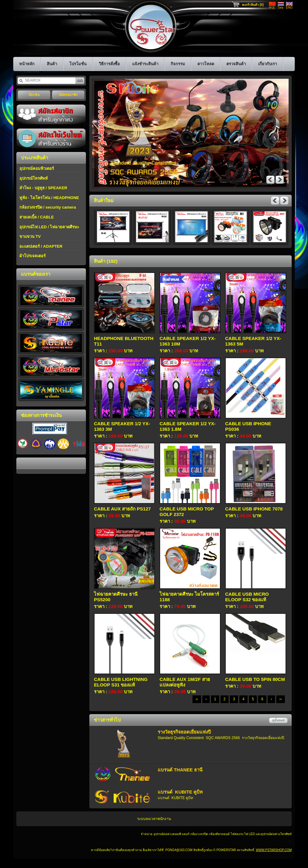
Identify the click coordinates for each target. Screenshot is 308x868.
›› (281, 699)
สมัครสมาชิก (68, 95)
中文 (272, 8)
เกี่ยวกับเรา (267, 64)
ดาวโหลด (206, 64)
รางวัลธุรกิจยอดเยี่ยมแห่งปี (184, 732)
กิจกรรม (178, 64)
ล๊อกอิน (34, 95)
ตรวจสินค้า (236, 64)
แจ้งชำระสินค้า (145, 64)
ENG (289, 8)
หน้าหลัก (27, 64)
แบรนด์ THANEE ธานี (180, 770)
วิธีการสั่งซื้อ (109, 64)
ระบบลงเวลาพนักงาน (154, 819)
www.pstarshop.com (274, 850)
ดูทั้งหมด (278, 720)
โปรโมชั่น (78, 64)
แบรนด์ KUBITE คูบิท (180, 792)
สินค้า (52, 64)
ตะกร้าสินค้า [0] (253, 5)
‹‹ (197, 699)
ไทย (281, 8)
